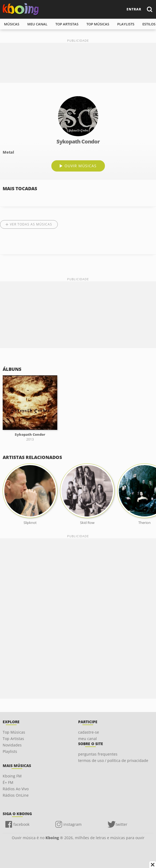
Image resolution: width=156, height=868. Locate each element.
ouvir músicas (81, 166)
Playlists (10, 751)
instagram (73, 824)
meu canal (37, 24)
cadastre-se (89, 732)
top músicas (98, 24)
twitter (121, 824)
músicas (12, 24)
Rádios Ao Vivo (16, 789)
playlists (126, 24)
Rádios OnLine (16, 795)
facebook (21, 824)
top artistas (67, 24)
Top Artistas (13, 739)
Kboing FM (12, 776)
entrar (134, 9)
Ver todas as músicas (31, 224)
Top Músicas (14, 732)
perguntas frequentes (98, 754)
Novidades (12, 745)
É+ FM (8, 782)
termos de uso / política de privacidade (113, 760)
